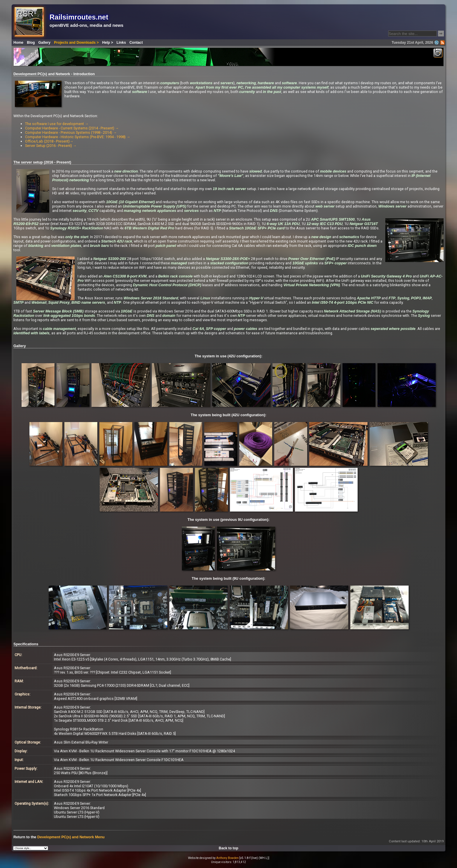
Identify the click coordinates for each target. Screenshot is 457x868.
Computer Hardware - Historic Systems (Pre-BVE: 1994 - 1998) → (78, 137)
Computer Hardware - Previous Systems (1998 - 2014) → (71, 132)
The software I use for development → (57, 124)
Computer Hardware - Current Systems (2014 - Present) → (72, 128)
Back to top (229, 848)
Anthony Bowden (227, 858)
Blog (31, 43)
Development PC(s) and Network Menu (71, 837)
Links (121, 43)
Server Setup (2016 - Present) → (51, 146)
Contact (136, 43)
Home (18, 43)
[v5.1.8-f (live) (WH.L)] (254, 858)
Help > (108, 43)
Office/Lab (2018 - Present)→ (49, 141)
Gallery (45, 43)
